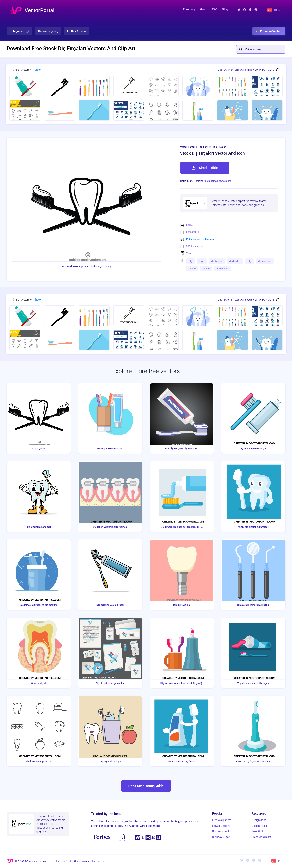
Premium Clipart (261, 837)
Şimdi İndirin (205, 168)
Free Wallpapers (222, 820)
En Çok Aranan (76, 31)
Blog (225, 9)
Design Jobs (259, 820)
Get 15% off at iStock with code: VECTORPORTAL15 (246, 70)
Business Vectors (222, 831)
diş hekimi (235, 261)
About (203, 9)
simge (192, 269)
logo (202, 261)
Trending (189, 9)
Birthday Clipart (221, 837)
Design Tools (259, 826)
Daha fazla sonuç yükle (146, 786)
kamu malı (223, 269)
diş (191, 261)
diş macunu (265, 261)
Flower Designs (221, 826)
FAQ (215, 9)
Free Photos (259, 831)
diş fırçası (217, 261)
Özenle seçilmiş (48, 31)
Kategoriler (20, 31)
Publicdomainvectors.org (217, 181)
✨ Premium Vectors (269, 31)
